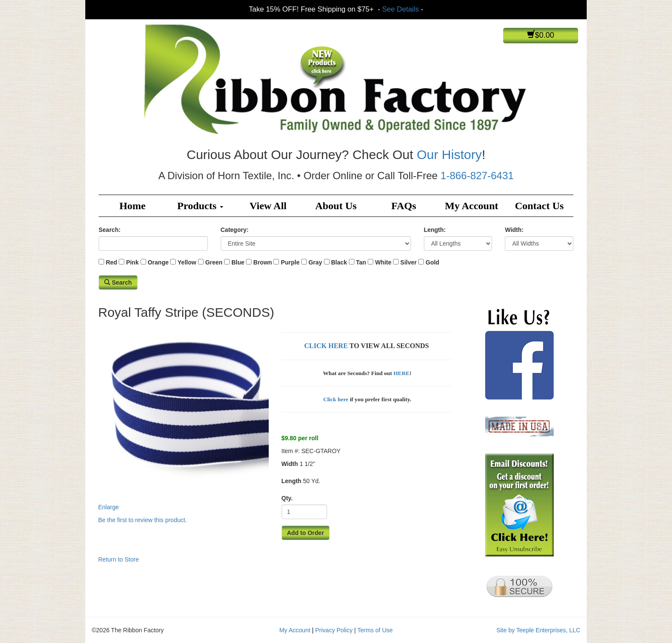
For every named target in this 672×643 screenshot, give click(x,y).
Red (111, 262)
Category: (235, 230)
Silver (408, 262)
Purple (290, 262)
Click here (335, 399)
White (383, 262)
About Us (336, 206)
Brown (263, 262)
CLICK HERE (326, 346)
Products (201, 206)
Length (292, 481)
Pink (132, 262)
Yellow (187, 262)
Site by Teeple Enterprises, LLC (538, 630)
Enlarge (183, 417)
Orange (158, 262)
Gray (315, 262)
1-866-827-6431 (477, 176)
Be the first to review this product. (142, 520)
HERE (402, 373)
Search (118, 282)
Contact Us (539, 206)
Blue (238, 262)
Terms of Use (375, 630)
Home (132, 206)
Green (214, 262)
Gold (432, 262)
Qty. (287, 498)
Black (339, 262)
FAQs (404, 206)
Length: (435, 230)
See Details (401, 9)
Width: (514, 230)
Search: (109, 230)
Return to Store (118, 559)
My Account (472, 206)
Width (290, 464)
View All (268, 206)
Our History (449, 155)
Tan (361, 262)
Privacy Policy (334, 630)
